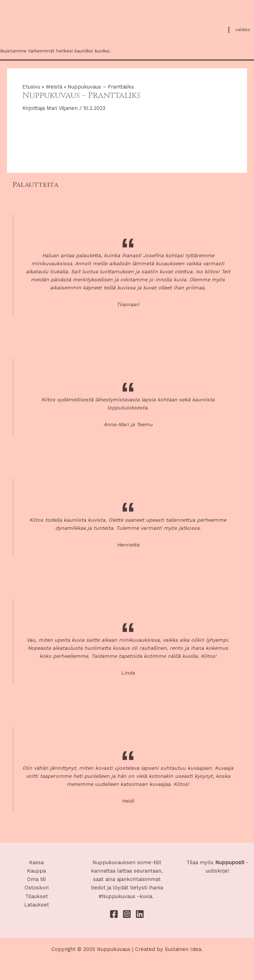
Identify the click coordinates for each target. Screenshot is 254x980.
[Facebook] (114, 914)
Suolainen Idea (183, 949)
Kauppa (36, 871)
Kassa (36, 862)
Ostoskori (37, 888)
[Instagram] (127, 914)
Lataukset (37, 905)
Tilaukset (37, 896)
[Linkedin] (140, 914)
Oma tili (36, 879)
